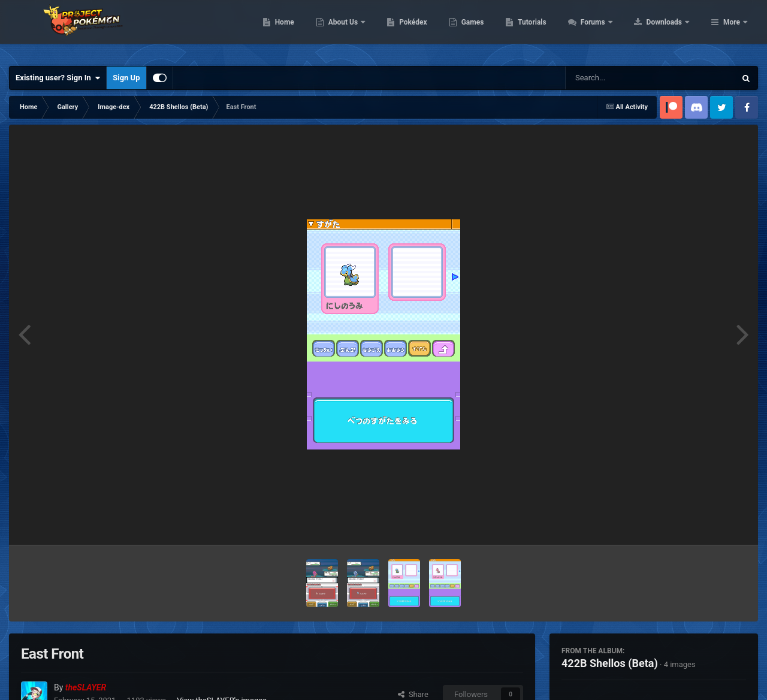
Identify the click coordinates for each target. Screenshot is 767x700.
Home (360, 30)
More (732, 30)
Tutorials (608, 30)
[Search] (620, 78)
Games (549, 30)
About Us (420, 30)
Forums (670, 30)
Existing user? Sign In (58, 78)
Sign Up (126, 78)
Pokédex (490, 30)
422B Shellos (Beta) (610, 663)
